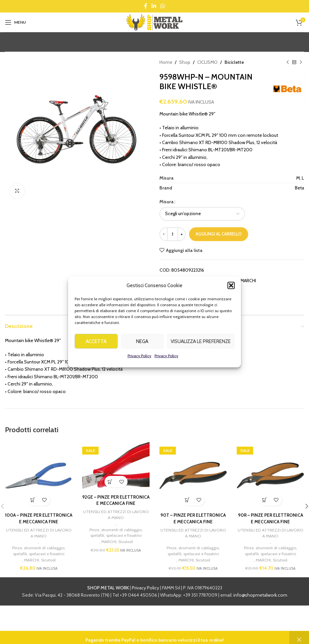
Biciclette (234, 62)
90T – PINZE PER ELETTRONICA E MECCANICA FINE (193, 518)
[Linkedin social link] (154, 6)
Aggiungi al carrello (219, 234)
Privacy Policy (139, 366)
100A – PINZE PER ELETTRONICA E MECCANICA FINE (39, 521)
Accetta (96, 352)
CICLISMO (207, 62)
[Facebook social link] (145, 6)
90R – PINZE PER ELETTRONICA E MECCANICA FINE (271, 518)
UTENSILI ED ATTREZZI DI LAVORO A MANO (39, 540)
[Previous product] (288, 62)
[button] (231, 296)
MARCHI (248, 281)
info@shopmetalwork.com (260, 603)
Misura (166, 202)
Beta (187, 281)
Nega (142, 352)
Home (166, 62)
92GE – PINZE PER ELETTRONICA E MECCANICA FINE (116, 503)
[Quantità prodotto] (173, 234)
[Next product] (301, 62)
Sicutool (48, 567)
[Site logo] (154, 22)
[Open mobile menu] (15, 22)
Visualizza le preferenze (201, 352)
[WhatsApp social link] (163, 6)
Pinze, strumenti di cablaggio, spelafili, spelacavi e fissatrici (39, 558)
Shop (185, 62)
